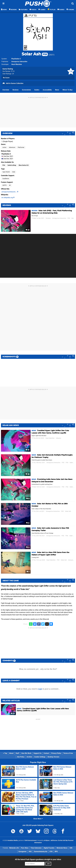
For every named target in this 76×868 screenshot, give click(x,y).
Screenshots (26, 90)
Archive (29, 757)
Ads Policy (21, 757)
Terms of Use (68, 753)
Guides (37, 90)
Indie (14, 172)
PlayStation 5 (16, 59)
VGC (30, 852)
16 (28, 474)
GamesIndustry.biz (41, 852)
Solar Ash (35, 54)
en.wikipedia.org (8, 198)
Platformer (21, 147)
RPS (56, 852)
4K (10, 185)
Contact (46, 753)
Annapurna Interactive (19, 62)
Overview (6, 90)
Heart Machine (17, 64)
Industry (58, 438)
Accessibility (47, 90)
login (40, 689)
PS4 (4, 165)
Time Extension (36, 848)
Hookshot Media (13, 840)
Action (4, 147)
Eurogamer (23, 852)
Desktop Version (53, 757)
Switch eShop (12, 165)
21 (28, 230)
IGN (71, 848)
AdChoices (54, 840)
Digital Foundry (49, 848)
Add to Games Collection (13, 84)
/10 (13, 71)
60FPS (5, 185)
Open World (6, 172)
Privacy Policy (56, 753)
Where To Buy (67, 90)
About (11, 753)
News (57, 90)
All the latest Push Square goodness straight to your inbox (38, 859)
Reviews (16, 90)
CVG (51, 852)
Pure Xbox (25, 848)
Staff (17, 753)
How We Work (26, 753)
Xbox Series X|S (24, 165)
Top (5, 753)
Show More (38, 819)
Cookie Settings (40, 757)
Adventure (12, 147)
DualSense (6, 179)
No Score (6, 78)
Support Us (38, 753)
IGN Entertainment (31, 840)
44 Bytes (47, 840)
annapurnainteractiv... (10, 192)
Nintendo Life (14, 848)
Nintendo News (62, 848)
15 (28, 450)
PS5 (69, 218)
